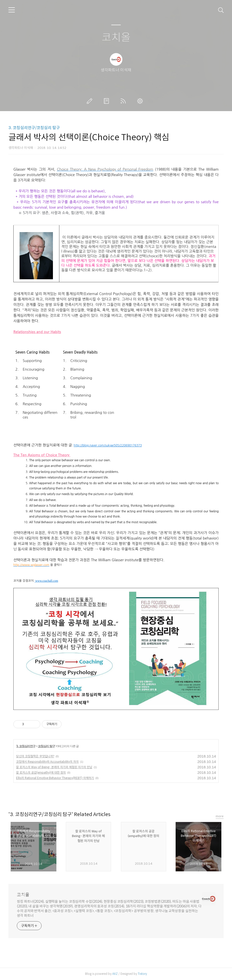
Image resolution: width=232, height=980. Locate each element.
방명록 (107, 101)
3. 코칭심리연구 (26, 746)
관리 (141, 101)
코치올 (116, 38)
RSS (124, 101)
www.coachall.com (47, 581)
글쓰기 (91, 101)
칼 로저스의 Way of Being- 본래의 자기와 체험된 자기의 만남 (54, 767)
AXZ (115, 974)
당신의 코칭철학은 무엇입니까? (35, 756)
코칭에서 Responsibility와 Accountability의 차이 (47, 762)
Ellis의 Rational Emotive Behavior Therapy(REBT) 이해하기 (55, 778)
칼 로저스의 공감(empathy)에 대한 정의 (41, 772)
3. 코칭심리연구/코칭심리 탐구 (34, 128)
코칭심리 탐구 (46, 746)
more (220, 816)
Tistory (142, 974)
